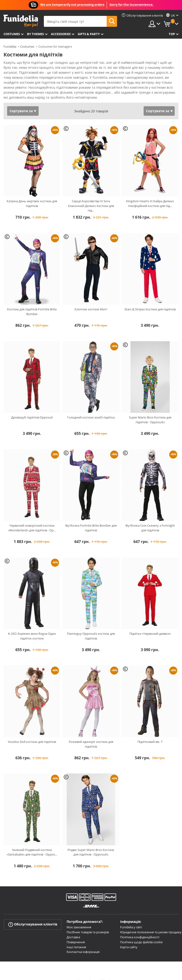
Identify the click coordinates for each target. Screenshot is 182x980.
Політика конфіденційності (140, 929)
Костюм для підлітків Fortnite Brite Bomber (32, 303)
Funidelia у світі (131, 919)
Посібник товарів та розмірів (88, 924)
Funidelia (10, 46)
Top (172, 34)
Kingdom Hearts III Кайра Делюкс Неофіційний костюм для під (150, 195)
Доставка (73, 929)
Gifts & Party (89, 34)
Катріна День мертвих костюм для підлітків (32, 195)
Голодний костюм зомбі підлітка (91, 409)
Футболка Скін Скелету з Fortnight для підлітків (150, 520)
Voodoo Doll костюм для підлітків (32, 733)
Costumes (12, 34)
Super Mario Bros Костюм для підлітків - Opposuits (150, 411)
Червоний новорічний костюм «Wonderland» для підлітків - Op (32, 520)
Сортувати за (21, 103)
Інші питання (76, 939)
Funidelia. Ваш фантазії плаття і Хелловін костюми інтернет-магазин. (21, 21)
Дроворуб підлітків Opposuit (32, 409)
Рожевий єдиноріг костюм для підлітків (91, 736)
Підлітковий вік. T (150, 733)
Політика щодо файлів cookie (141, 934)
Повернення (76, 934)
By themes (35, 34)
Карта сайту (129, 939)
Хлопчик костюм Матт (91, 301)
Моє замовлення (79, 919)
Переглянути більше (25, 89)
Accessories (61, 34)
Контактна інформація (83, 943)
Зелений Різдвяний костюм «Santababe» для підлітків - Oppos (32, 844)
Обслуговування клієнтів (33, 916)
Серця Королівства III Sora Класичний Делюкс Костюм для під (91, 197)
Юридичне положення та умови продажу (151, 924)
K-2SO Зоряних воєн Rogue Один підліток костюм (32, 628)
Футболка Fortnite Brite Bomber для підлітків (91, 520)
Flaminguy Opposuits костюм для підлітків (91, 628)
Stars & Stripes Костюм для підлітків (150, 301)
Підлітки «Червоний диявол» (150, 625)
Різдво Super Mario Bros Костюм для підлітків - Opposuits (91, 844)
